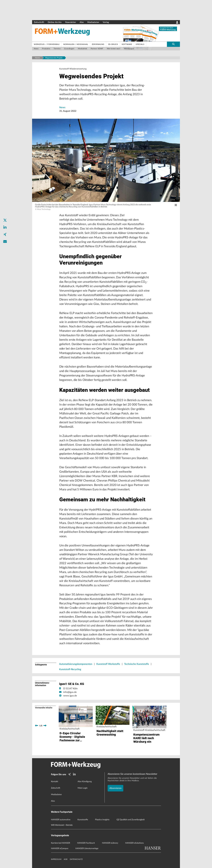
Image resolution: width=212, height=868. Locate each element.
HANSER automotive (61, 820)
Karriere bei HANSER (61, 843)
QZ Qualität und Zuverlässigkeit (131, 820)
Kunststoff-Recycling (70, 669)
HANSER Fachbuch (86, 843)
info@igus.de (70, 692)
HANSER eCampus (60, 848)
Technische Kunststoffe (137, 664)
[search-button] (173, 44)
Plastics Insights (102, 820)
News (62, 107)
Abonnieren (115, 788)
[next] (45, 726)
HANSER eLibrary (110, 843)
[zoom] (176, 205)
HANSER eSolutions (134, 843)
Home (37, 58)
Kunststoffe (83, 820)
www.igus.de (70, 696)
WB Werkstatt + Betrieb (62, 825)
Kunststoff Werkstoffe (108, 664)
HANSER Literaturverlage (87, 848)
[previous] (37, 726)
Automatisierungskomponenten (76, 664)
